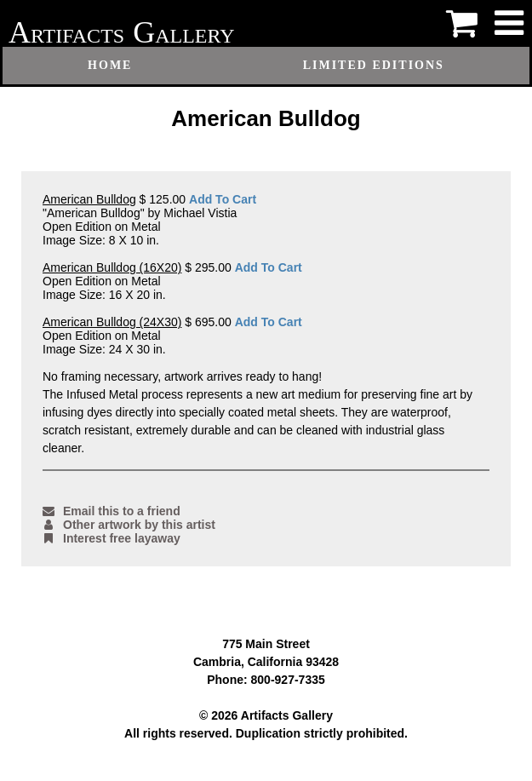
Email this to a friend (112, 511)
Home (110, 65)
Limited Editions (374, 65)
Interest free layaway (112, 538)
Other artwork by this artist (129, 525)
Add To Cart (223, 199)
